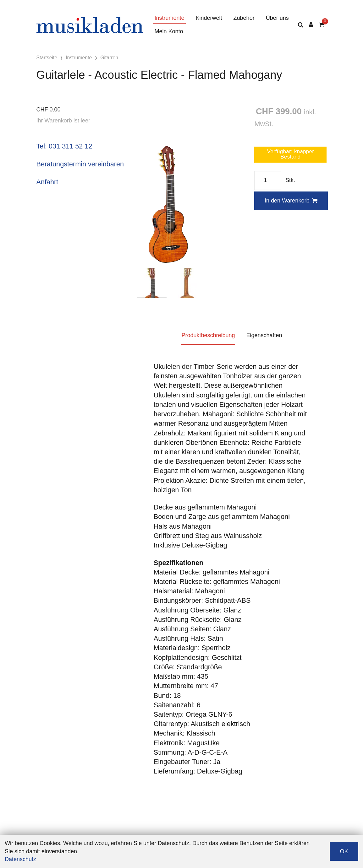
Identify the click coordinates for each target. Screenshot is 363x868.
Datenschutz (20, 859)
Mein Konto (169, 31)
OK (344, 851)
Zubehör (244, 18)
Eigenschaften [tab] (264, 335)
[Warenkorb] (321, 25)
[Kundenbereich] (311, 25)
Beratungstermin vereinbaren (80, 164)
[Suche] (301, 25)
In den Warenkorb (291, 201)
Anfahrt (47, 182)
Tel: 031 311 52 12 (64, 146)
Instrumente (170, 18)
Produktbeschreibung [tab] (208, 335)
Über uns (277, 18)
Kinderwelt (209, 18)
